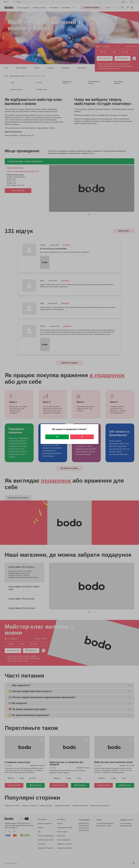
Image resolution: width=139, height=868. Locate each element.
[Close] (96, 426)
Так (57, 437)
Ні (82, 437)
